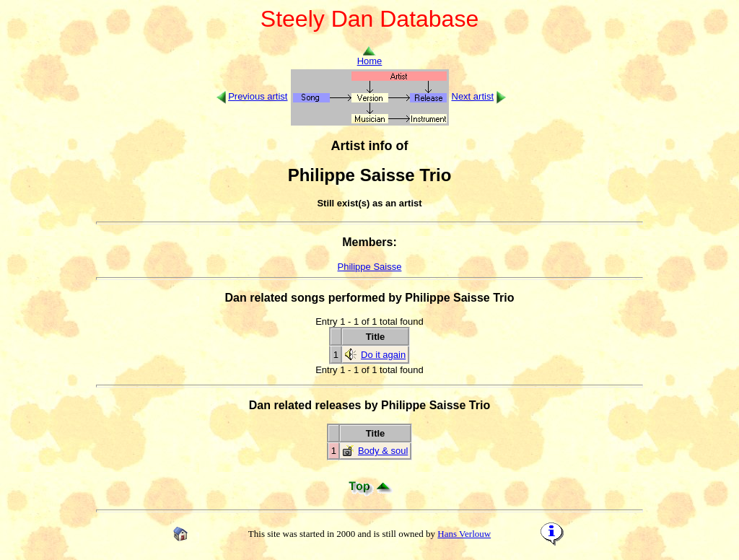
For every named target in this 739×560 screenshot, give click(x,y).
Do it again (383, 355)
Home (370, 57)
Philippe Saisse (370, 267)
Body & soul (383, 451)
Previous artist (258, 96)
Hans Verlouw (464, 534)
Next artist (473, 96)
